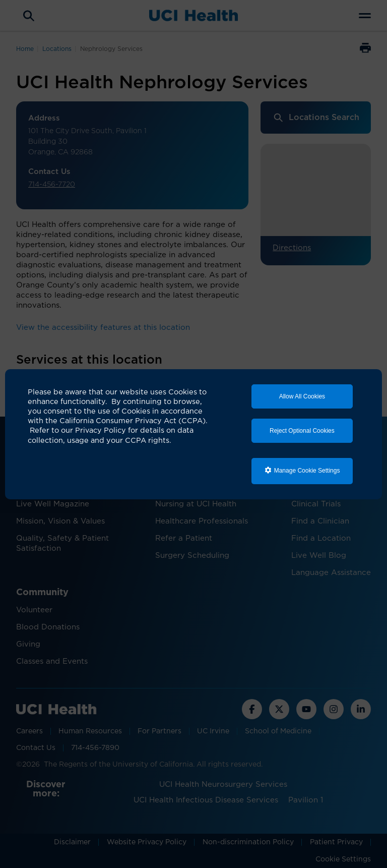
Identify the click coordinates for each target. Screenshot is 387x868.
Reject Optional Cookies (302, 431)
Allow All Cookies (302, 396)
